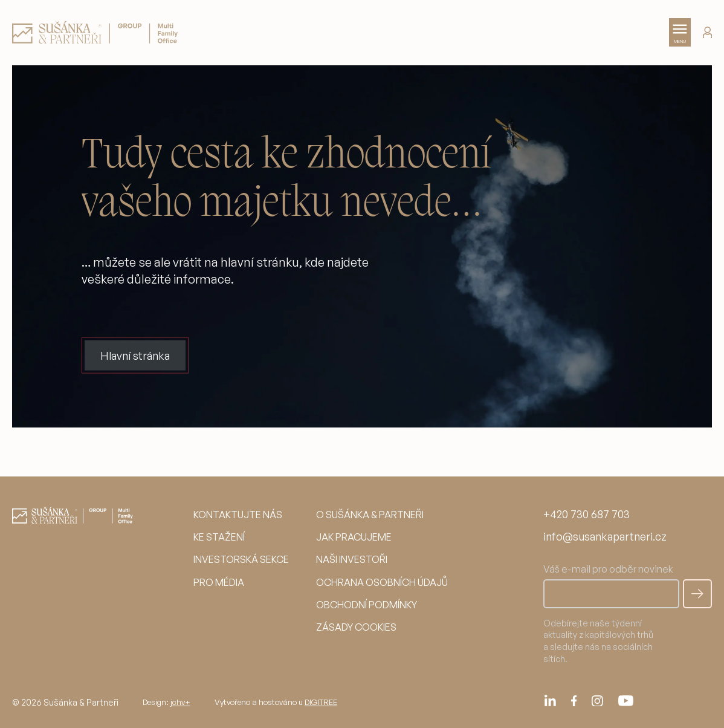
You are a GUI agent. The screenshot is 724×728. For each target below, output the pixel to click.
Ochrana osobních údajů (382, 582)
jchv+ (180, 702)
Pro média (219, 582)
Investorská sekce (241, 559)
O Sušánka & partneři (370, 515)
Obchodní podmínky (367, 605)
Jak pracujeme (354, 537)
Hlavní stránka (135, 355)
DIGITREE (321, 702)
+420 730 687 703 (587, 514)
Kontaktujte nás (238, 515)
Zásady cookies (356, 627)
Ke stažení (219, 537)
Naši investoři (352, 559)
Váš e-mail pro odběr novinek (612, 585)
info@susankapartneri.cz (605, 536)
